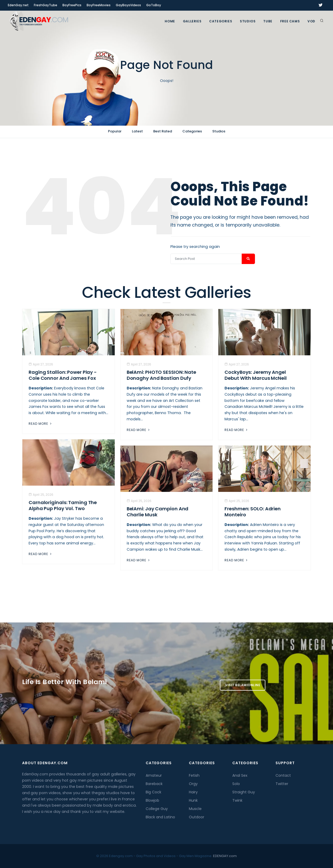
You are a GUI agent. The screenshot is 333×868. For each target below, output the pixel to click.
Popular (115, 131)
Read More (41, 424)
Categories (221, 21)
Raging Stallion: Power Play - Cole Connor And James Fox (63, 375)
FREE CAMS (290, 21)
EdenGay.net (18, 5)
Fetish (194, 775)
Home (170, 21)
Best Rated (163, 131)
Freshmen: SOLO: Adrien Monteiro (253, 512)
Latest (137, 131)
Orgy (193, 784)
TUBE (268, 21)
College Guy (157, 809)
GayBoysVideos (128, 5)
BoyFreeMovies (99, 5)
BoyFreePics (72, 5)
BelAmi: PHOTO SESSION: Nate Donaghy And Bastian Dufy (161, 375)
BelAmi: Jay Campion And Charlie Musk (158, 512)
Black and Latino (160, 817)
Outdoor (197, 817)
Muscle (195, 809)
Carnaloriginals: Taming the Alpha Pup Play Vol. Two (63, 505)
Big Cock (153, 792)
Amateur (154, 775)
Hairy (193, 792)
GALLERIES (192, 21)
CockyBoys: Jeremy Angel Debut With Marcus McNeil (256, 375)
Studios (248, 21)
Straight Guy (244, 792)
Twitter (282, 784)
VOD (311, 21)
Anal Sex (240, 775)
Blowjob (152, 800)
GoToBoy (154, 5)
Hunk (193, 800)
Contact (283, 775)
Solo (236, 784)
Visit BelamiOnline (243, 685)
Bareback (154, 784)
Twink (237, 800)
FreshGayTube (46, 5)
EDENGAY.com (225, 856)
